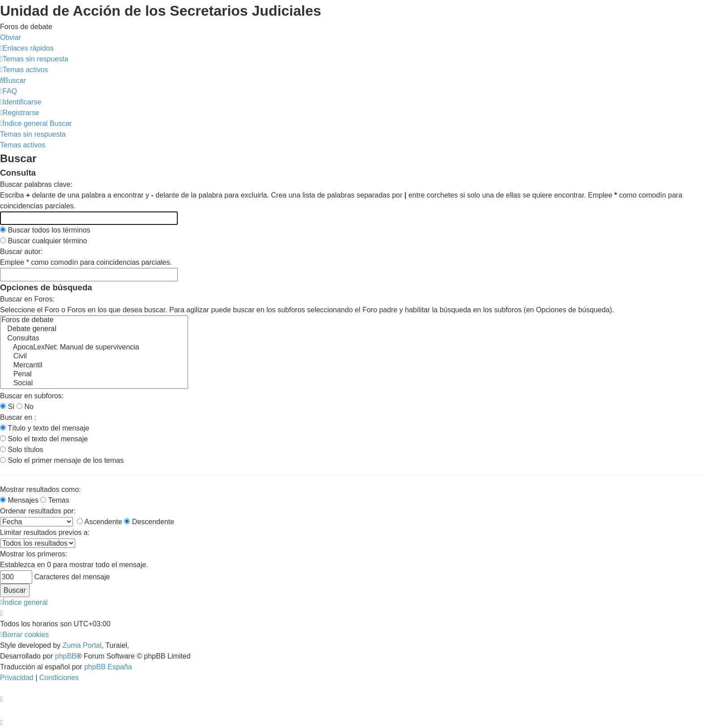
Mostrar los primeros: (34, 554)
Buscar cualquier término (43, 241)
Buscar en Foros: (27, 299)
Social (94, 383)
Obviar (11, 37)
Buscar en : (18, 417)
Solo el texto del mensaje (44, 439)
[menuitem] (34, 59)
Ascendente (100, 522)
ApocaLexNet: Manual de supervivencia (94, 348)
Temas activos (23, 145)
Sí (7, 407)
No (25, 407)
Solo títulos (22, 450)
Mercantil (94, 366)
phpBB (66, 656)
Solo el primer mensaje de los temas (62, 460)
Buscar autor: (21, 252)
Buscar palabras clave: (36, 184)
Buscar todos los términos (45, 230)
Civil (94, 357)
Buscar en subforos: (32, 396)
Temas (55, 500)
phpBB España (108, 667)
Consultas (94, 339)
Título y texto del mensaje (45, 428)
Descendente (149, 522)
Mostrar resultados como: (41, 489)
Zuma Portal (82, 645)
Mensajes (19, 500)
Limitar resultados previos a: (45, 532)
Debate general (94, 329)
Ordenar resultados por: (38, 511)
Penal (94, 375)
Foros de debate (94, 320)
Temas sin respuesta (33, 134)
